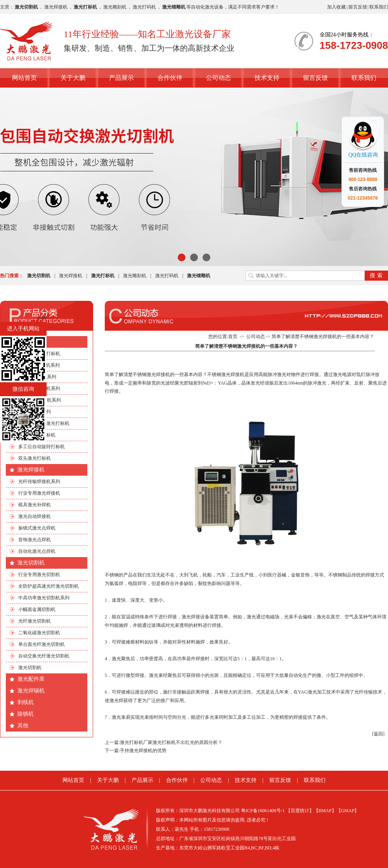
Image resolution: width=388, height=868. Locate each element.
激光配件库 (31, 679)
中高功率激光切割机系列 (44, 598)
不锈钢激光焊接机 (151, 374)
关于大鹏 (73, 78)
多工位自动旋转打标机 (42, 447)
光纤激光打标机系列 (39, 388)
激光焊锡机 (31, 691)
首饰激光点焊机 (35, 540)
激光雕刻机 (115, 7)
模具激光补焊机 (35, 505)
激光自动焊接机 (35, 516)
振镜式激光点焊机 (37, 528)
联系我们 (379, 7)
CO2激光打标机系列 (39, 365)
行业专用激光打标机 (39, 354)
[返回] (378, 734)
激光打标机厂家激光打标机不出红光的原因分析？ (171, 742)
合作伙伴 (170, 78)
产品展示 (121, 78)
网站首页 (24, 78)
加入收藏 (336, 7)
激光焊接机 (56, 7)
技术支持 (267, 78)
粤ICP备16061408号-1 (263, 811)
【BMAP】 (325, 811)
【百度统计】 (300, 811)
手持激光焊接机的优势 (143, 751)
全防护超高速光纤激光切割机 (48, 586)
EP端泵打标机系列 (37, 377)
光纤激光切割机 (35, 621)
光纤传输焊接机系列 (39, 481)
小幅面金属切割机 (37, 609)
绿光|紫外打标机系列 (40, 400)
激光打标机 (31, 342)
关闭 (42, 317)
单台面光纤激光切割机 (42, 644)
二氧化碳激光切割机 (39, 633)
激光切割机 (31, 563)
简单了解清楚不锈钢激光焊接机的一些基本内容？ (323, 337)
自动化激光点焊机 (37, 551)
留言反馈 (358, 7)
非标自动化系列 (35, 412)
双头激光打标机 (35, 458)
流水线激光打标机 (37, 435)
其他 (23, 726)
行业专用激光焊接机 (39, 493)
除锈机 (26, 714)
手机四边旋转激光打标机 (44, 423)
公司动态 (218, 78)
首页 (233, 337)
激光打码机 (144, 7)
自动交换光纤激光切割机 (44, 656)
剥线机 (26, 702)
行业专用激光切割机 (39, 575)
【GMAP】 (348, 811)
